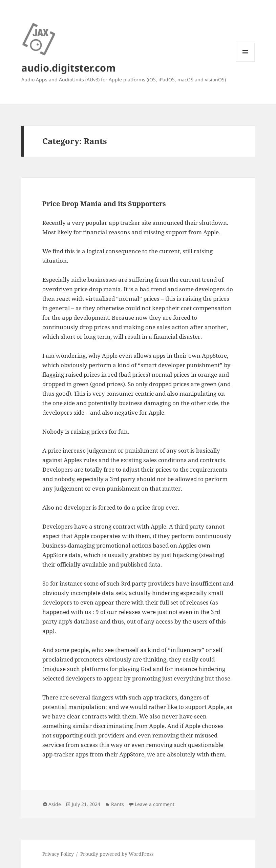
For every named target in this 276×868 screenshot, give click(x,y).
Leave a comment (155, 804)
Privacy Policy (58, 854)
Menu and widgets (245, 62)
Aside (55, 804)
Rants (118, 804)
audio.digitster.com (68, 68)
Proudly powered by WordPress (117, 854)
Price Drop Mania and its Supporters (104, 204)
